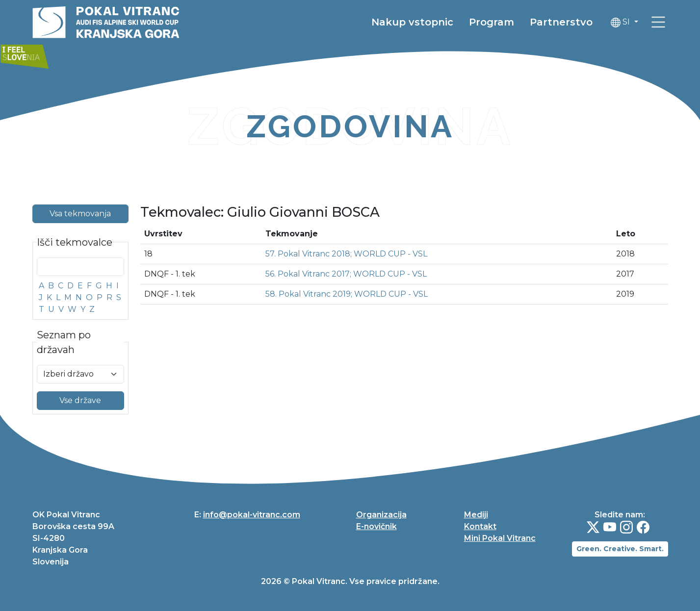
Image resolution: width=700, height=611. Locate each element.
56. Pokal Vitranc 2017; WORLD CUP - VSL (346, 274)
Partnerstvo (561, 22)
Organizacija (381, 515)
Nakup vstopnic (412, 22)
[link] (658, 22)
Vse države (80, 400)
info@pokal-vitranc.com (252, 515)
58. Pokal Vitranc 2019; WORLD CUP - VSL (347, 294)
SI (621, 22)
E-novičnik (376, 526)
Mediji (476, 515)
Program (492, 22)
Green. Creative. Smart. (620, 549)
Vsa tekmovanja (80, 214)
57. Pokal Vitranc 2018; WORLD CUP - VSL (346, 254)
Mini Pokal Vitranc (500, 538)
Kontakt (480, 526)
